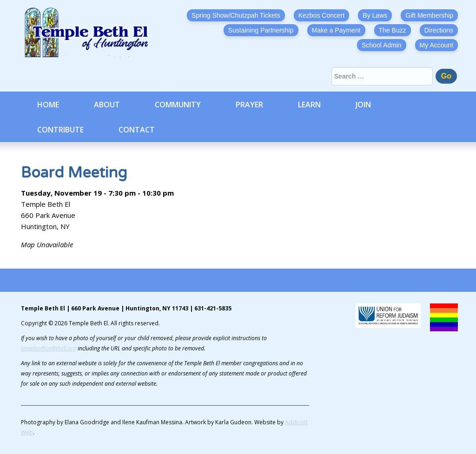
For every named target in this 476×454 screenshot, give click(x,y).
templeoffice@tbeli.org (49, 348)
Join (363, 105)
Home (48, 105)
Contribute (60, 130)
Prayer (249, 105)
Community (178, 105)
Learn (309, 105)
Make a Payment (336, 30)
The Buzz (393, 30)
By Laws (375, 15)
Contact (137, 130)
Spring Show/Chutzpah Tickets (236, 15)
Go (446, 76)
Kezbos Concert (322, 15)
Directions (439, 30)
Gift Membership (429, 15)
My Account (436, 45)
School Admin (382, 45)
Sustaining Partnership (261, 30)
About (107, 105)
